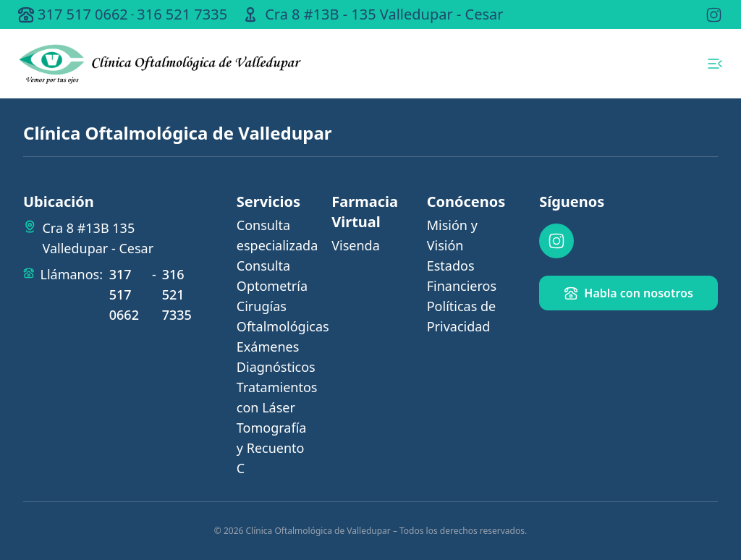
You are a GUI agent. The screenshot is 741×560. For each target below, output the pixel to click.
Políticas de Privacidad (461, 316)
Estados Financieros (462, 276)
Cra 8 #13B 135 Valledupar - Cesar (98, 238)
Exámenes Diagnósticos (275, 357)
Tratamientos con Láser (275, 397)
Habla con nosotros (628, 293)
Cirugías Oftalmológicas (275, 316)
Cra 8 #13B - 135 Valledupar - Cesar (384, 14)
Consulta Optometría (272, 276)
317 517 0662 (83, 14)
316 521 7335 (182, 14)
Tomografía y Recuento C (272, 448)
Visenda (356, 245)
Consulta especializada (275, 235)
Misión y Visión (452, 235)
